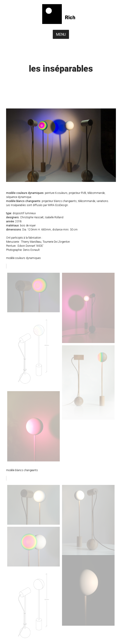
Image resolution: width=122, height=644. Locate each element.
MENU (61, 34)
